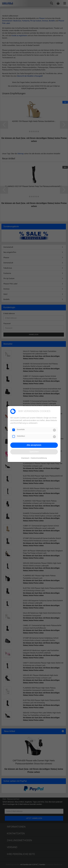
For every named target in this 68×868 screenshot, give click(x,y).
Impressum (25, 458)
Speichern (34, 452)
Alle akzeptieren (34, 445)
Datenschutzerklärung (39, 458)
